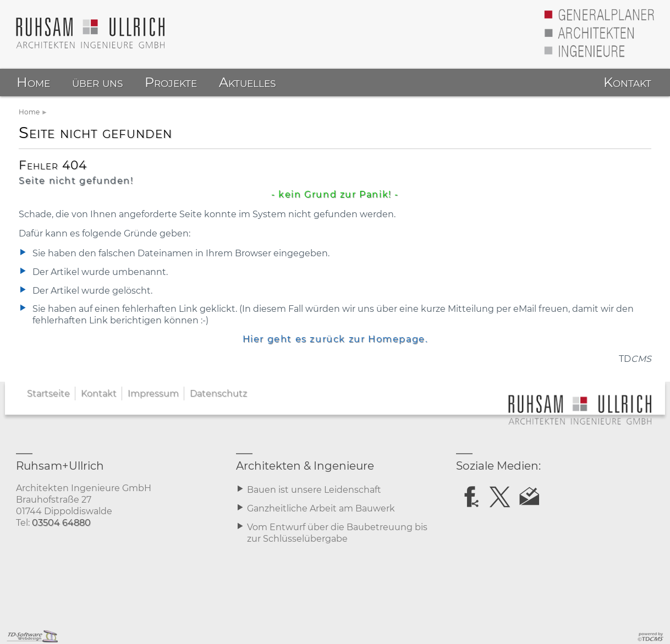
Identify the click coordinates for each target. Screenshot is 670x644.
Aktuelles (247, 82)
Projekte (171, 82)
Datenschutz (218, 393)
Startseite (48, 393)
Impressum (153, 393)
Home (29, 112)
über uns (97, 82)
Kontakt (99, 393)
